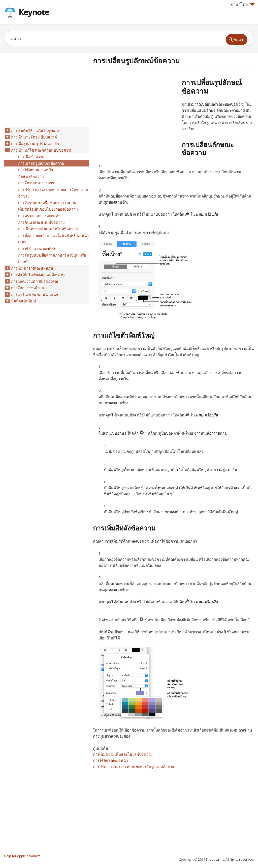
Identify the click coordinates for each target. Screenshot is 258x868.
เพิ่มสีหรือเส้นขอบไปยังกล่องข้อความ (48, 209)
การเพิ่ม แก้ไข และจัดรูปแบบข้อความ (42, 150)
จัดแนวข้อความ (31, 176)
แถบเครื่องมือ (207, 214)
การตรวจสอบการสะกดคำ (39, 216)
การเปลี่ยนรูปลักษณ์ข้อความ (41, 163)
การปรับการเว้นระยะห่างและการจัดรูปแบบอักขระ (134, 766)
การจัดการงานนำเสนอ (29, 288)
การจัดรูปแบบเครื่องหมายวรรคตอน (47, 203)
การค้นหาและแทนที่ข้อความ (41, 222)
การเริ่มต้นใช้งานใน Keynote (35, 130)
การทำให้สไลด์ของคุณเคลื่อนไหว (38, 275)
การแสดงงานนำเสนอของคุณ (35, 281)
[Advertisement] (135, 113)
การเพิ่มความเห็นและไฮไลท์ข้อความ (123, 754)
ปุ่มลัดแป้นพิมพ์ (24, 301)
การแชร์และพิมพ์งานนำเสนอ (35, 294)
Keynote (34, 12)
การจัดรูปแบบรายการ (36, 183)
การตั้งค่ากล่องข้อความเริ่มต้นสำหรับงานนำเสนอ (53, 239)
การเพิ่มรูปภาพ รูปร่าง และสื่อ (35, 144)
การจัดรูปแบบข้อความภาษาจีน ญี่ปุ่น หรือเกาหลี (52, 258)
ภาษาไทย (243, 4)
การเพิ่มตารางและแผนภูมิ (32, 268)
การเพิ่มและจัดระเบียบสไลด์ (34, 137)
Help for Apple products (22, 856)
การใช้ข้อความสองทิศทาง (39, 248)
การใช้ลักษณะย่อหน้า (110, 760)
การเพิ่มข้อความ (31, 157)
